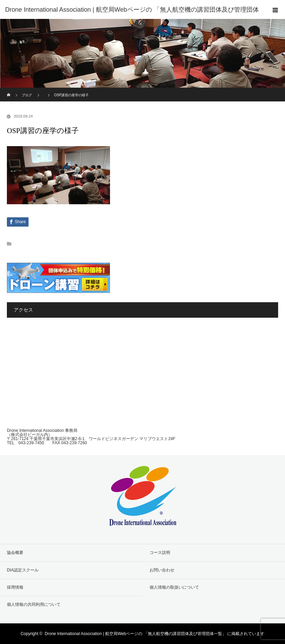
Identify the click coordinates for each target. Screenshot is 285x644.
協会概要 (15, 553)
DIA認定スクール (23, 570)
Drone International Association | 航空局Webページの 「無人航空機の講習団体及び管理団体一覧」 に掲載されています (155, 634)
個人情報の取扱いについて (174, 587)
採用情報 (15, 587)
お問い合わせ (162, 570)
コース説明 (160, 553)
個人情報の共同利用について (34, 604)
